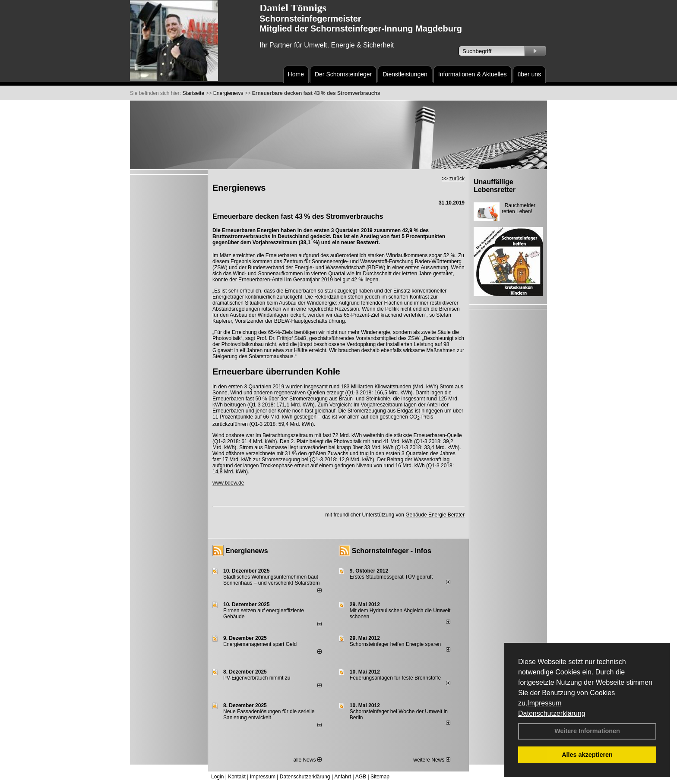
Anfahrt (343, 777)
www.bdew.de (228, 483)
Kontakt (237, 777)
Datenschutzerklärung (552, 713)
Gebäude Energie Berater (435, 515)
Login (217, 777)
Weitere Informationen (587, 731)
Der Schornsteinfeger (343, 74)
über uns (529, 74)
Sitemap (380, 777)
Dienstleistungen (405, 74)
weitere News (432, 760)
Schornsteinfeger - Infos (392, 551)
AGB (361, 777)
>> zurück (453, 179)
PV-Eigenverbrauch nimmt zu (257, 678)
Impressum (544, 703)
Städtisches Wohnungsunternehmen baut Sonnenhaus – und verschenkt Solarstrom (271, 580)
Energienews (247, 551)
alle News (307, 760)
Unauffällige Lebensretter (495, 186)
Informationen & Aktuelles (473, 74)
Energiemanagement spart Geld (260, 644)
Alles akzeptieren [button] (587, 755)
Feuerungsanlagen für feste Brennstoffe (395, 678)
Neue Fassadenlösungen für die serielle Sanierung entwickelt (269, 715)
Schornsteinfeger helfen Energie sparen (395, 644)
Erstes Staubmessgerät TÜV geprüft (391, 577)
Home (296, 74)
